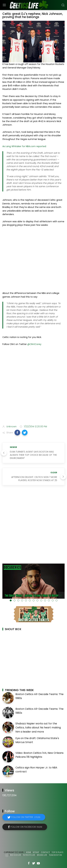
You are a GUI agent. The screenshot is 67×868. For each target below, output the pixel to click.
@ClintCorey (34, 344)
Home (29, 852)
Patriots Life (29, 855)
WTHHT (36, 852)
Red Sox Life (16, 855)
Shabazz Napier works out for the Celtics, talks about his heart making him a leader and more (38, 728)
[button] (17, 433)
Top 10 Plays (57, 852)
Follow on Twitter (26, 817)
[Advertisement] (33, 386)
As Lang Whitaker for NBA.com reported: (24, 146)
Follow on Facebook (26, 827)
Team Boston (55, 855)
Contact (45, 852)
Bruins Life (42, 855)
